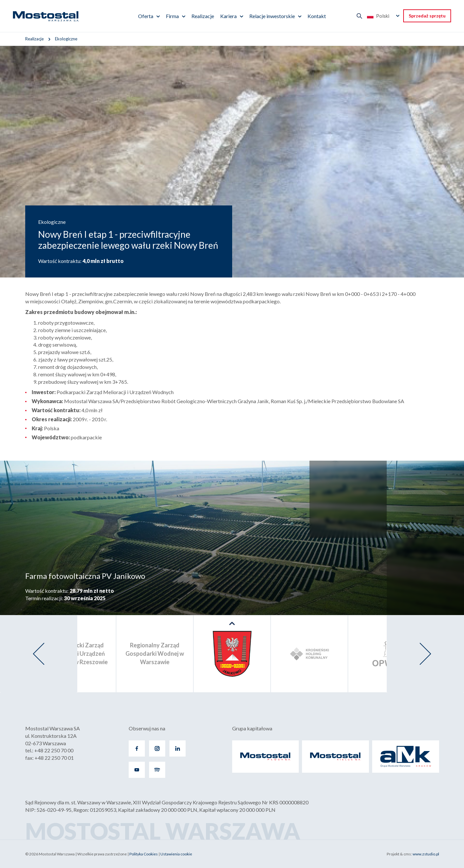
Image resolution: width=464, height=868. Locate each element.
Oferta (146, 16)
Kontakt (317, 16)
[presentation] (39, 654)
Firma (172, 16)
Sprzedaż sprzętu (427, 16)
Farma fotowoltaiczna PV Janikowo (85, 576)
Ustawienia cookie (176, 854)
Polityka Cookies (144, 854)
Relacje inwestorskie (272, 16)
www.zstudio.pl (426, 854)
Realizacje (203, 16)
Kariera (228, 16)
